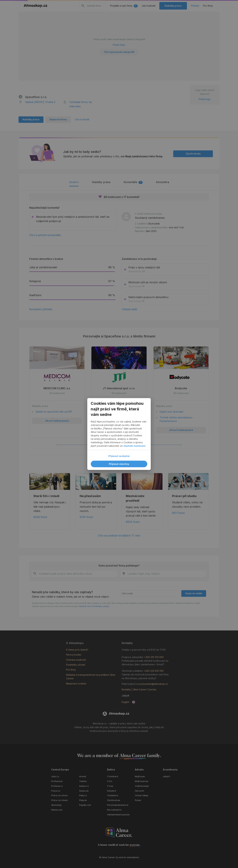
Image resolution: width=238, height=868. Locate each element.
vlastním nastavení (134, 446)
